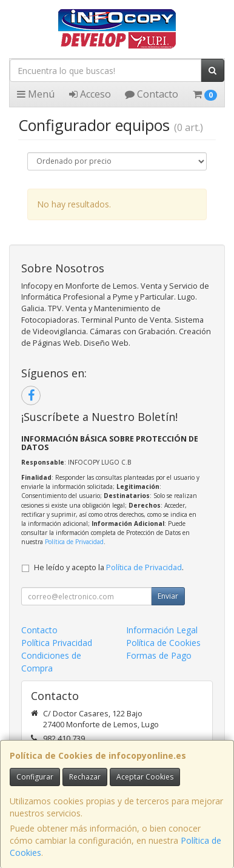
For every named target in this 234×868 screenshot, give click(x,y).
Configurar (35, 777)
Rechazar (85, 777)
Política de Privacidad (74, 542)
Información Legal (162, 630)
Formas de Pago (159, 655)
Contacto (152, 94)
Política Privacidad (57, 643)
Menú (36, 94)
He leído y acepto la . (109, 567)
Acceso (90, 94)
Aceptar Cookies (145, 777)
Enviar (168, 596)
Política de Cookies (163, 643)
